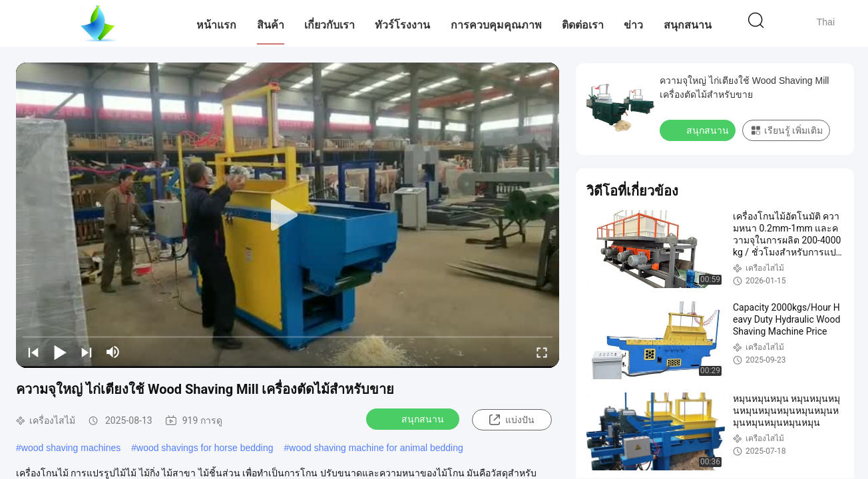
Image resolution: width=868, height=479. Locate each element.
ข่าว (633, 25)
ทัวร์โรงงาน (402, 25)
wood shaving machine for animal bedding (376, 448)
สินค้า (271, 25)
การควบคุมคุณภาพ (496, 25)
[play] (288, 216)
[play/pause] (60, 352)
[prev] (33, 352)
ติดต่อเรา (583, 25)
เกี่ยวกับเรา (329, 25)
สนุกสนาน (688, 25)
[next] (87, 352)
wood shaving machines (71, 448)
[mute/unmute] (113, 352)
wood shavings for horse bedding (205, 448)
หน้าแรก (216, 25)
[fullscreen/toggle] (542, 352)
